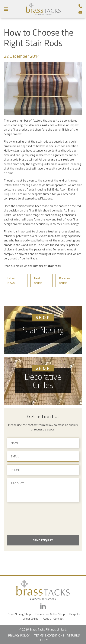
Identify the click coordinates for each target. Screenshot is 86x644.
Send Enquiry (43, 540)
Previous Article (65, 280)
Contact (59, 619)
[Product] (43, 490)
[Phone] (43, 470)
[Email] (80, 12)
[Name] (43, 443)
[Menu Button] (6, 9)
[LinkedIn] (43, 606)
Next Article (38, 280)
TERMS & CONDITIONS (49, 635)
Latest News (12, 280)
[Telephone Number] (80, 6)
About (47, 619)
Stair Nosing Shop (19, 614)
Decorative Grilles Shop (50, 614)
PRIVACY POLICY (19, 635)
